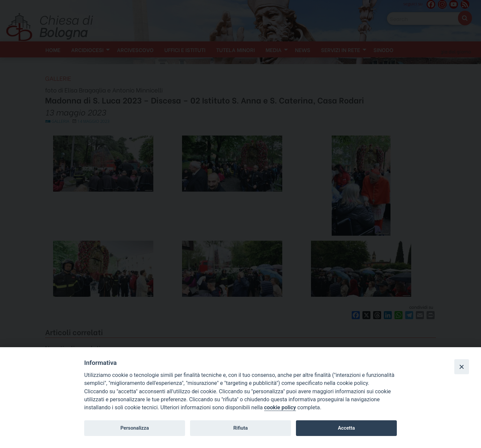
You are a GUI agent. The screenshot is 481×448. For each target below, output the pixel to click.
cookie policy (280, 407)
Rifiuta (240, 428)
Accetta (346, 428)
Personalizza (134, 428)
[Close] (462, 367)
